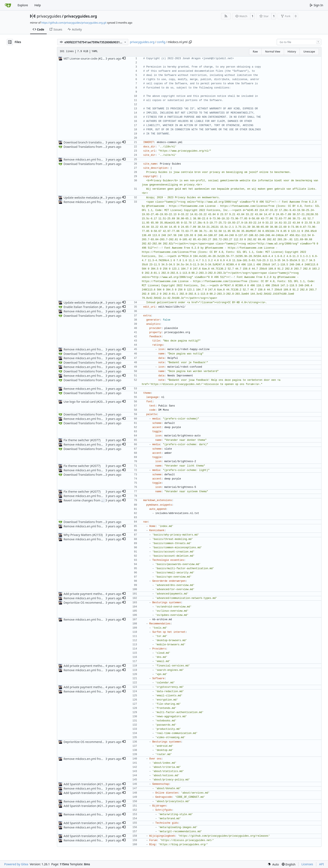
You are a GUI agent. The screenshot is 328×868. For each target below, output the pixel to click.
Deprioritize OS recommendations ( (88, 603)
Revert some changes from (82, 500)
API (322, 864)
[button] (124, 59)
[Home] (8, 5)
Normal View (273, 52)
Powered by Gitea (16, 864)
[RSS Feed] (226, 16)
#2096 (103, 58)
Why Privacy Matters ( (78, 535)
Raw (255, 52)
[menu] (273, 864)
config (161, 42)
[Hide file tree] (10, 42)
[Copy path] (190, 42)
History (292, 52)
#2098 (105, 198)
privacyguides (49, 16)
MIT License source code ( (81, 58)
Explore (23, 5)
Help (38, 5)
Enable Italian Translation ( (82, 307)
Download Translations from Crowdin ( (90, 147)
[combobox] (299, 42)
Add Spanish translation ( (81, 784)
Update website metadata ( (82, 198)
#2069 (102, 402)
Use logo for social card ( (80, 402)
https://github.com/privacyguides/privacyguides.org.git (74, 23)
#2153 (97, 535)
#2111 (102, 784)
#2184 (104, 307)
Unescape (309, 52)
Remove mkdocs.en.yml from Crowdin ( (90, 159)
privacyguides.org (81, 16)
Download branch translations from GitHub (93, 142)
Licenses (307, 864)
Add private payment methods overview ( (92, 594)
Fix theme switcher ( (77, 440)
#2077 (95, 440)
